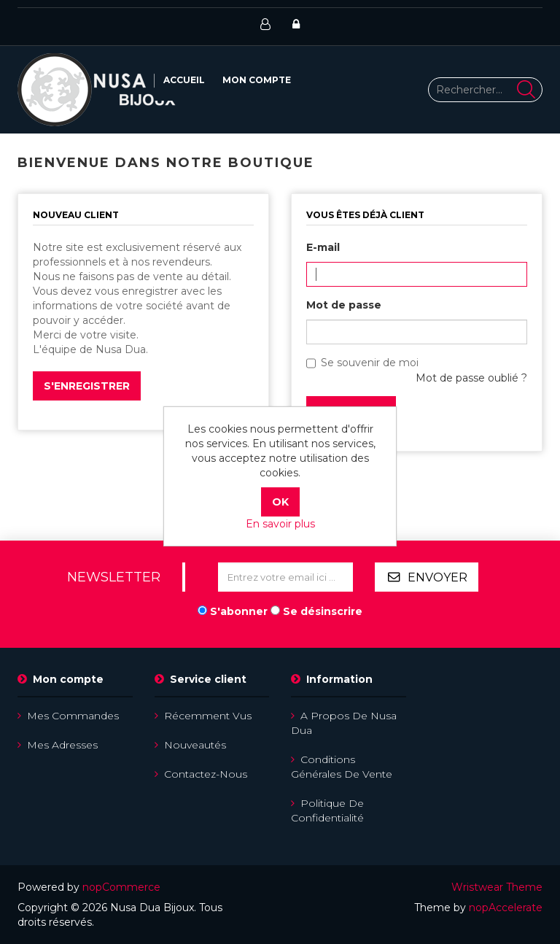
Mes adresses (58, 745)
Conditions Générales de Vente (342, 767)
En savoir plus (280, 524)
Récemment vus (203, 716)
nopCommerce (121, 887)
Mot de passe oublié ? (471, 378)
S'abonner (239, 611)
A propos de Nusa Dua (344, 723)
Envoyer (437, 577)
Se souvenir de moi (370, 363)
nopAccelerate (506, 908)
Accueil (184, 80)
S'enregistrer (87, 386)
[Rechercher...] (486, 90)
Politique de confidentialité (327, 810)
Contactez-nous (201, 774)
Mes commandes (68, 716)
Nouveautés (190, 745)
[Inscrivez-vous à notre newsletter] (285, 577)
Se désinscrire (323, 611)
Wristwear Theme (497, 887)
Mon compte (257, 80)
